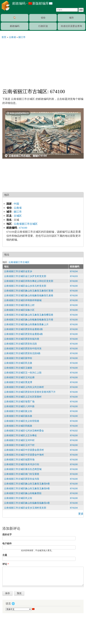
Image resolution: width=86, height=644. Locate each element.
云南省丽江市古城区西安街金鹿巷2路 (23, 329)
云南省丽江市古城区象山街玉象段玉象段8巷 (27, 488)
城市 (71, 18)
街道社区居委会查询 (71, 26)
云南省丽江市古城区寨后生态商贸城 (23, 469)
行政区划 (43, 26)
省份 (43, 18)
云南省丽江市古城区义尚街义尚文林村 (24, 387)
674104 (74, 271)
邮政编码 (15, 26)
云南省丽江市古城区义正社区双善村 (23, 397)
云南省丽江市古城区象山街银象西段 (23, 493)
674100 (23, 228)
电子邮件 (7, 544)
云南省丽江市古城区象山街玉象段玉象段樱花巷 (29, 315)
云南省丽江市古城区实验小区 (19, 310)
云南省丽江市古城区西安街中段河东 (23, 349)
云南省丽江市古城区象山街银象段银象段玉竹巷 (29, 320)
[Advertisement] (43, 62)
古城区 (18, 216)
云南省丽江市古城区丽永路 (18, 416)
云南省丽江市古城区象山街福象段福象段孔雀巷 (29, 295)
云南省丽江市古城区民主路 (18, 363)
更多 (81, 514)
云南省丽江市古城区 (26, 224)
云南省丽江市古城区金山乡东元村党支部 (25, 286)
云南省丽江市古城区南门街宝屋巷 (22, 474)
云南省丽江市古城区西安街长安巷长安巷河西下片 (30, 392)
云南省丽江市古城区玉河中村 (19, 440)
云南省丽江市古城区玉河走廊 (19, 377)
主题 (5, 555)
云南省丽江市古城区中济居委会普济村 (24, 450)
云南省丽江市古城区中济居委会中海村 (24, 455)
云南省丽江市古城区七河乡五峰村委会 (24, 431)
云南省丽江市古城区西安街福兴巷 (22, 339)
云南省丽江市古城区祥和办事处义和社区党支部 (29, 281)
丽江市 (18, 212)
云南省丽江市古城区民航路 (18, 426)
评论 (6, 564)
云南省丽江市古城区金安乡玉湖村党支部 (25, 508)
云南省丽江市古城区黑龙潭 (18, 382)
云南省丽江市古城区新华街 (18, 358)
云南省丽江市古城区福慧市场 (19, 460)
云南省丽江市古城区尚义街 (18, 498)
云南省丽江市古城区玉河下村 (19, 445)
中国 (16, 204)
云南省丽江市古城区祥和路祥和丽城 (23, 300)
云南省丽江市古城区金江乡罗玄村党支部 (25, 276)
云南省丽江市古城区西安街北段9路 (22, 353)
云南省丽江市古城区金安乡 (18, 271)
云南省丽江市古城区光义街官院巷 (22, 421)
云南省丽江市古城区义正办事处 (20, 435)
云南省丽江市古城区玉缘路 (18, 368)
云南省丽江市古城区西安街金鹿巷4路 (23, 334)
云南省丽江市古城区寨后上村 (19, 305)
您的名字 (7, 535)
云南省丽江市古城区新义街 (18, 411)
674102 (74, 431)
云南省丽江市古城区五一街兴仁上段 (23, 373)
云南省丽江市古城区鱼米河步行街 (22, 464)
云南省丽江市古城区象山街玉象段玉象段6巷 (27, 484)
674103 (74, 276)
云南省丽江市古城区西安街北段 (20, 344)
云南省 (18, 208)
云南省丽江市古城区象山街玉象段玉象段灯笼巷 (29, 291)
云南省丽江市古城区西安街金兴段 (22, 479)
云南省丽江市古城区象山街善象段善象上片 (26, 324)
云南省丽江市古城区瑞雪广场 (19, 402)
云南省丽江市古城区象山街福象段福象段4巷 (27, 503)
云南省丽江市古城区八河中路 (19, 406)
